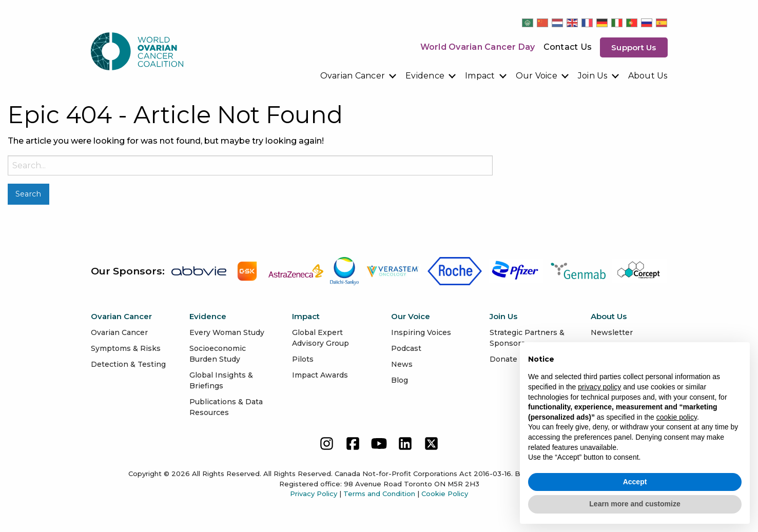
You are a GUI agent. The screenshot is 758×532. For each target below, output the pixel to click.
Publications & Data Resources (226, 407)
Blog (400, 380)
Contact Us (568, 47)
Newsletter (612, 332)
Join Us (593, 76)
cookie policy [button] (677, 417)
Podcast (406, 348)
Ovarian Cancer (353, 76)
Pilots (303, 359)
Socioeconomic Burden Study (218, 354)
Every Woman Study (227, 332)
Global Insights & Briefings (221, 380)
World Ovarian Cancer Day (478, 47)
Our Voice (537, 76)
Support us (634, 47)
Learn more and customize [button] (635, 504)
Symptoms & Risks (126, 348)
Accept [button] (635, 482)
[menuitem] (359, 76)
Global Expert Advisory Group (320, 338)
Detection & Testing (128, 364)
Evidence (425, 76)
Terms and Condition (379, 494)
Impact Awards (320, 375)
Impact (480, 76)
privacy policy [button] (599, 387)
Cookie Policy (445, 494)
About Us (648, 76)
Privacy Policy (314, 494)
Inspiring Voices (421, 332)
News (402, 364)
